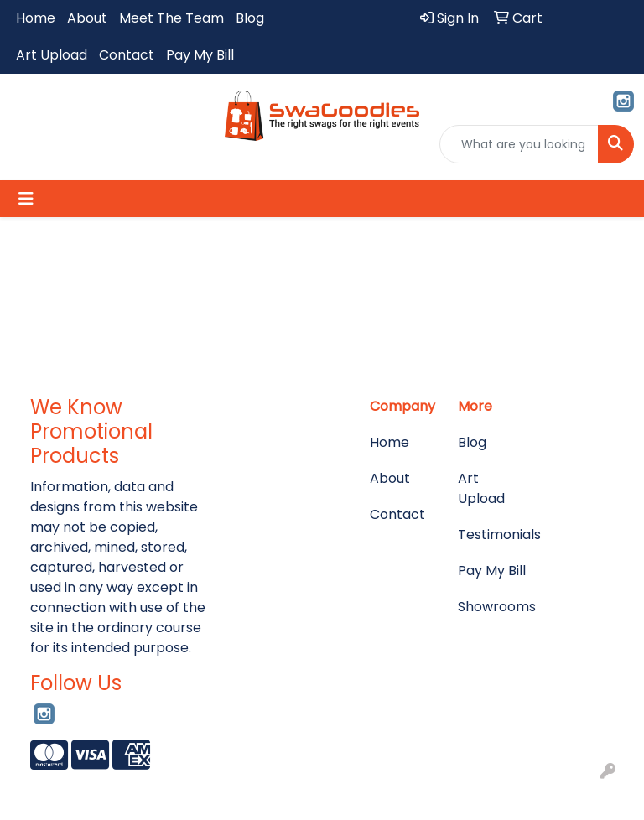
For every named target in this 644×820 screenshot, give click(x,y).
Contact (127, 55)
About (87, 18)
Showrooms (492, 607)
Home (36, 18)
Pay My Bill (200, 55)
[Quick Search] (519, 144)
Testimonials (492, 535)
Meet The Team (171, 18)
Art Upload (52, 55)
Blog (250, 18)
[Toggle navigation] (26, 199)
